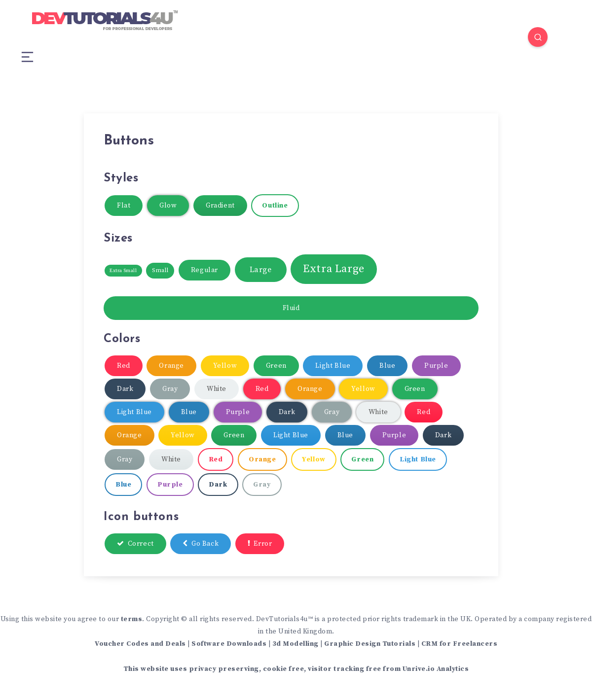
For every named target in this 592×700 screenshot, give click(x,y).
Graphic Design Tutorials (370, 644)
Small (160, 270)
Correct (135, 544)
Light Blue (333, 366)
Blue (387, 366)
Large (261, 270)
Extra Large (334, 269)
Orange (171, 366)
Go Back (201, 544)
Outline (275, 206)
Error (260, 544)
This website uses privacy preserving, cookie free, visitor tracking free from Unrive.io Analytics (296, 669)
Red (124, 366)
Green (276, 366)
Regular (204, 270)
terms (132, 619)
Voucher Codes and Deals (140, 644)
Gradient (220, 206)
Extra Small (123, 271)
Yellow (225, 366)
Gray (170, 389)
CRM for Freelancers (460, 644)
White (217, 389)
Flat (124, 206)
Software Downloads (229, 644)
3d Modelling (296, 644)
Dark (125, 389)
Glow (168, 206)
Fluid (291, 308)
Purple (436, 366)
